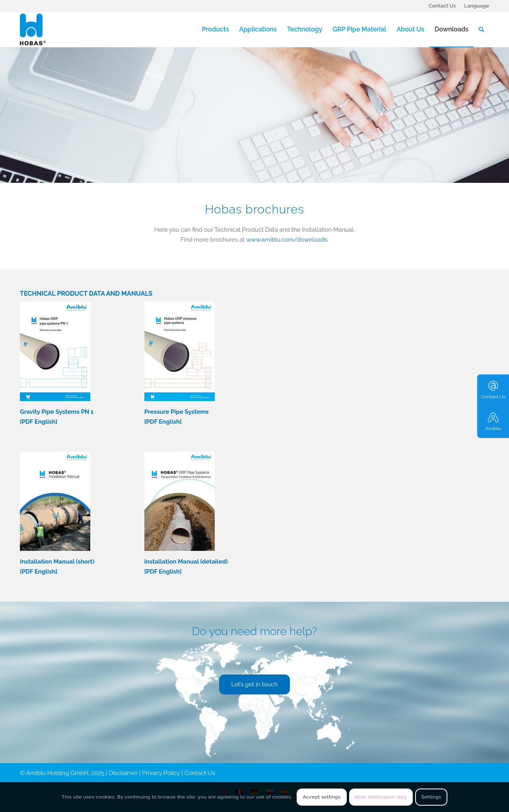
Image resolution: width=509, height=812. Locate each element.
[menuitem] (443, 6)
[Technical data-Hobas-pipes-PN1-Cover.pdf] (55, 351)
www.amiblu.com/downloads (287, 240)
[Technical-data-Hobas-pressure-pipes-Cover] (180, 351)
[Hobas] (33, 29)
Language (477, 6)
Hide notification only (381, 797)
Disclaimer (123, 773)
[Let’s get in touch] (254, 684)
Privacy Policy (161, 773)
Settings (431, 797)
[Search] (481, 29)
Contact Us (442, 6)
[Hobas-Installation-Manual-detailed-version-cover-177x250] (180, 501)
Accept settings (322, 797)
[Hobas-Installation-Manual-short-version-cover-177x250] (55, 501)
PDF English (39, 422)
